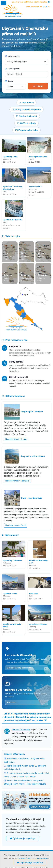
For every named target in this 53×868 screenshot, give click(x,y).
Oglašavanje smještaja (23, 838)
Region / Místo (13, 56)
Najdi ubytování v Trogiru (16, 439)
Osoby (9, 81)
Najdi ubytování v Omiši (16, 525)
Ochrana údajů (24, 858)
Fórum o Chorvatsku (21, 730)
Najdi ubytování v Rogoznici (17, 481)
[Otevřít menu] (4, 3)
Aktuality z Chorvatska (14, 754)
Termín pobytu (13, 69)
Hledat (38, 86)
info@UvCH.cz (43, 858)
